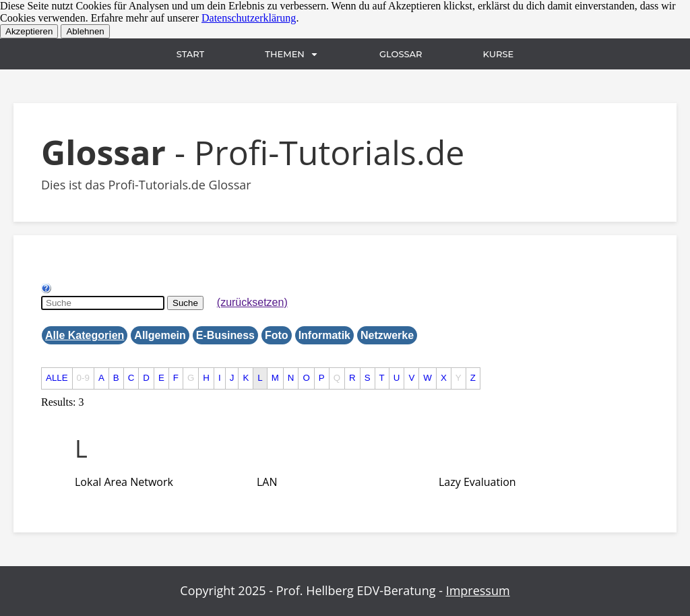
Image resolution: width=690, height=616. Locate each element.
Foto (277, 335)
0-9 (83, 378)
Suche (185, 303)
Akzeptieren (29, 31)
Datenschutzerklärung (249, 18)
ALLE (57, 378)
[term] (124, 482)
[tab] (379, 449)
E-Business (225, 335)
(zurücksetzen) (252, 302)
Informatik (324, 335)
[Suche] (103, 303)
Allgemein (160, 335)
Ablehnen (85, 31)
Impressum (478, 590)
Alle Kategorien (85, 335)
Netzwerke (387, 335)
